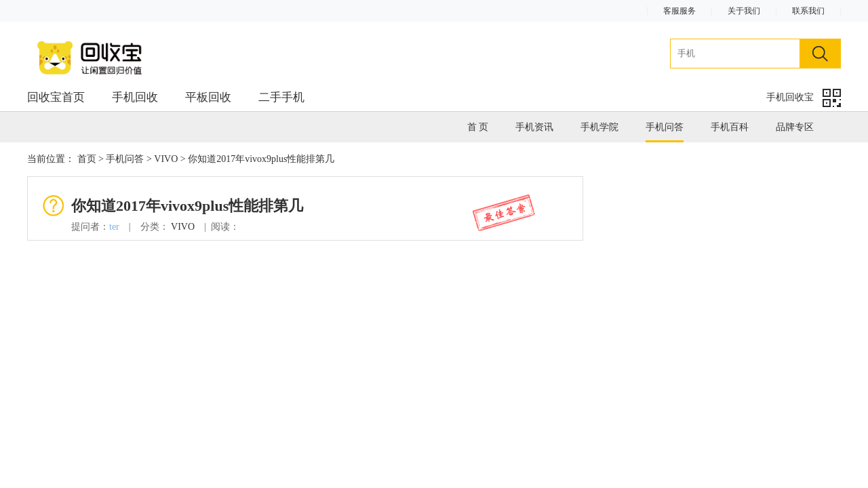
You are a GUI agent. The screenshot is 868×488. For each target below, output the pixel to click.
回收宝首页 (56, 97)
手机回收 (135, 97)
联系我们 (808, 11)
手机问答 (665, 127)
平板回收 (208, 97)
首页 (87, 159)
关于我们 (744, 11)
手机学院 (599, 127)
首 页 (478, 127)
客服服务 (679, 11)
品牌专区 (795, 127)
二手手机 (281, 97)
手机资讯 (534, 127)
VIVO (166, 159)
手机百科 (730, 127)
